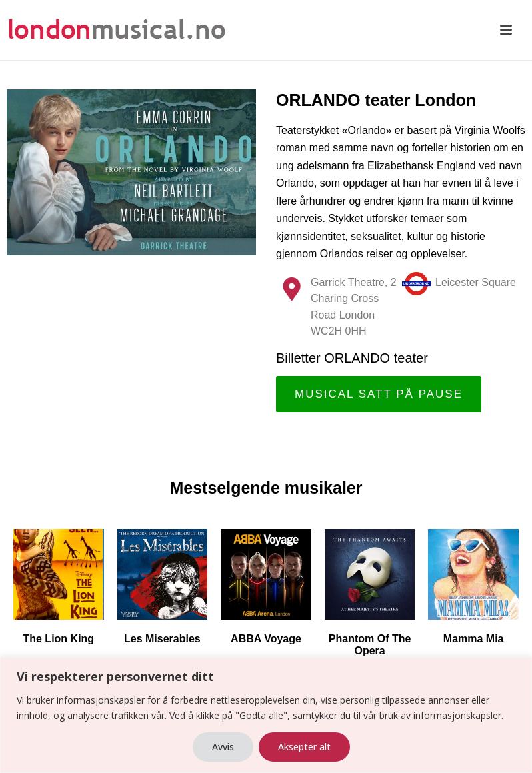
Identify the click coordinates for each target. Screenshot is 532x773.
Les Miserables (162, 639)
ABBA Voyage (266, 639)
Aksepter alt (304, 747)
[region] (266, 715)
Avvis (223, 747)
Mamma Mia (474, 639)
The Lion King (58, 639)
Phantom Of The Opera (370, 645)
